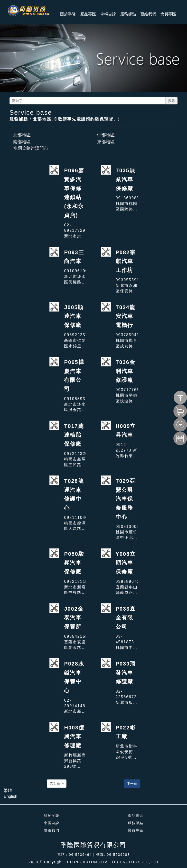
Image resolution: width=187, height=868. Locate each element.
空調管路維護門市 (31, 148)
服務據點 (136, 823)
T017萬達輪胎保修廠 (74, 435)
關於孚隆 (52, 816)
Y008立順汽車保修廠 (126, 563)
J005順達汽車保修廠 (74, 316)
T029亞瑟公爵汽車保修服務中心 (126, 499)
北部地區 (22, 135)
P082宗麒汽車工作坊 (126, 261)
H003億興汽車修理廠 (74, 737)
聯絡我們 (52, 830)
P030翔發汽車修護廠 (126, 673)
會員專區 (136, 830)
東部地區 (106, 142)
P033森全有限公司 (126, 618)
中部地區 (106, 135)
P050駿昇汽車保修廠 (74, 563)
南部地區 (22, 142)
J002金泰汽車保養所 (74, 618)
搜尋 (171, 101)
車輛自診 (52, 823)
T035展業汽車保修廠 (126, 179)
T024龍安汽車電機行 (126, 316)
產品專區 (136, 816)
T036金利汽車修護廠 (126, 371)
